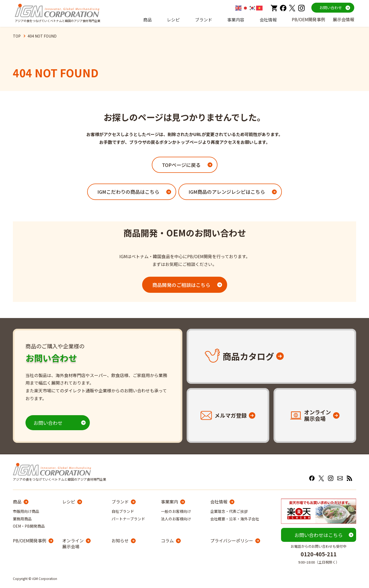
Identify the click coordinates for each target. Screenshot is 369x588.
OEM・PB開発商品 (29, 526)
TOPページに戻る (181, 165)
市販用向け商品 (26, 511)
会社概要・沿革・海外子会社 (235, 519)
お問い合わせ (331, 8)
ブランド (204, 20)
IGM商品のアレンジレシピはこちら (227, 192)
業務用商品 (22, 519)
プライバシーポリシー (232, 540)
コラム (167, 540)
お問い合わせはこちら (319, 535)
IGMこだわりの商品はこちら (128, 192)
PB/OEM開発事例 (309, 19)
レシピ (173, 20)
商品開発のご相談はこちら (181, 285)
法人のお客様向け (176, 519)
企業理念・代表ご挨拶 (229, 511)
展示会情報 (344, 19)
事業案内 (169, 502)
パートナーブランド (128, 519)
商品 (147, 20)
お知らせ (120, 540)
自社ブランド (123, 511)
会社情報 (268, 20)
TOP (17, 36)
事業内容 (236, 20)
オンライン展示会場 (73, 544)
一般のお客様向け (176, 511)
